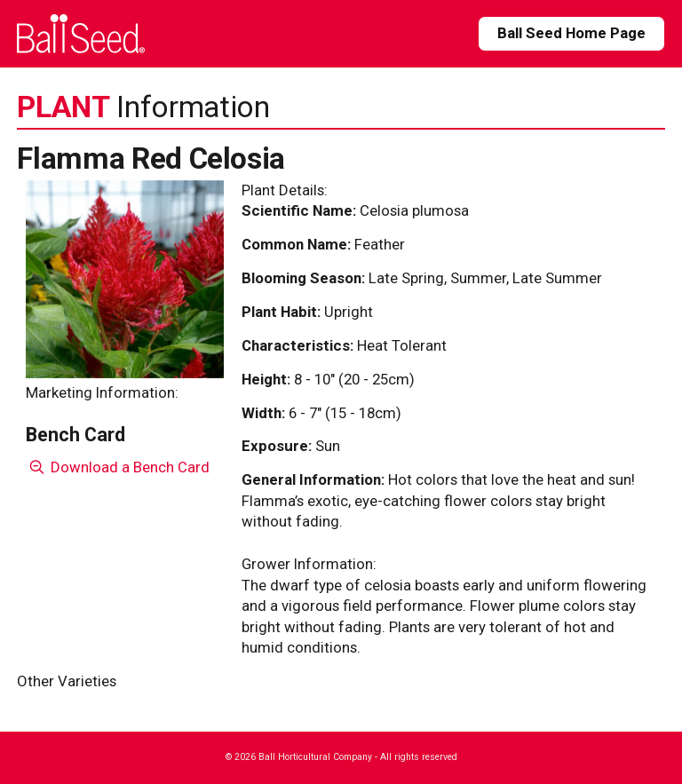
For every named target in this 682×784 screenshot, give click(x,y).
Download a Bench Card (118, 467)
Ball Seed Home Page (571, 33)
